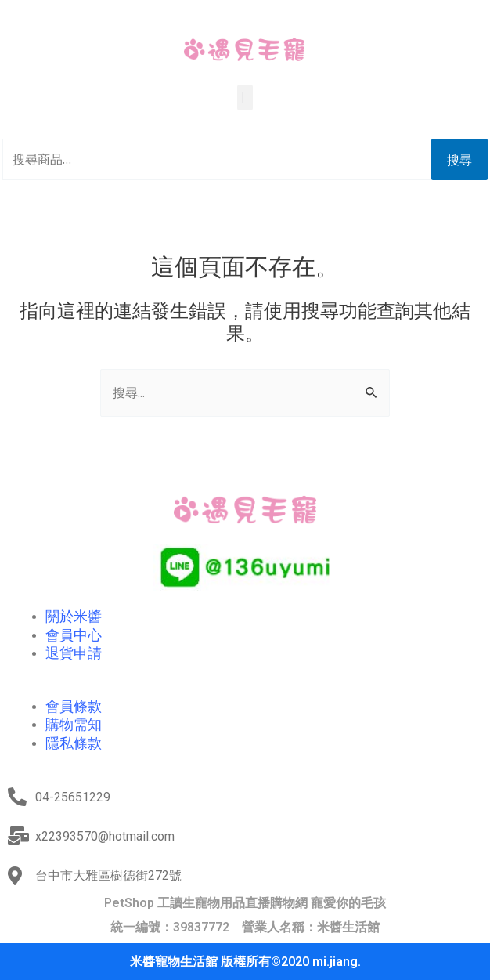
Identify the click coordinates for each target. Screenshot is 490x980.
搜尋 (459, 160)
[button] (245, 98)
